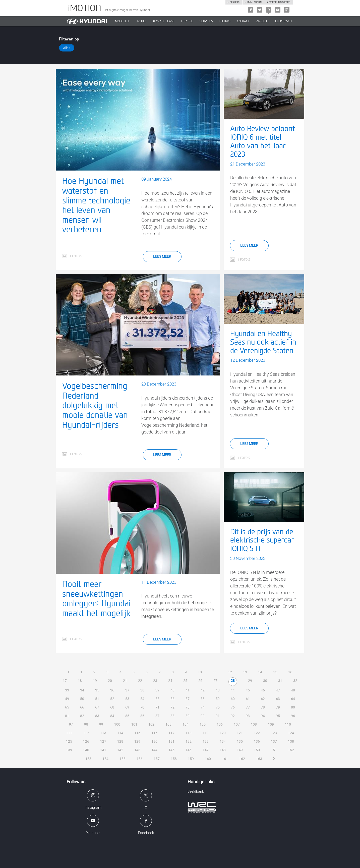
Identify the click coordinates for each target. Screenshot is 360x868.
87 (157, 716)
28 (233, 681)
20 (110, 681)
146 (189, 750)
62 (263, 699)
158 (174, 759)
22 (140, 681)
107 (237, 724)
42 (203, 690)
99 (101, 724)
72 (172, 707)
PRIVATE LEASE (164, 21)
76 (233, 707)
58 (203, 699)
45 (248, 690)
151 (274, 750)
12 (230, 672)
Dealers (234, 2)
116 (154, 733)
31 (280, 681)
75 (218, 707)
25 (185, 681)
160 (208, 759)
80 (293, 707)
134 (223, 741)
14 (260, 672)
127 (103, 741)
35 (97, 690)
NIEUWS (225, 21)
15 (275, 672)
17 (65, 681)
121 (240, 733)
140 (86, 750)
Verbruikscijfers (280, 2)
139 (69, 750)
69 (127, 707)
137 (274, 741)
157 (157, 759)
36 (112, 690)
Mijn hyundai (254, 2)
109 (271, 724)
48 (293, 690)
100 (117, 724)
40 (172, 690)
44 (233, 690)
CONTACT (243, 21)
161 (225, 759)
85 (127, 716)
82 (82, 716)
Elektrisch (283, 21)
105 (203, 724)
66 (82, 707)
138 (291, 741)
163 (259, 759)
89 (188, 716)
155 (123, 759)
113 (103, 733)
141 (103, 750)
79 (278, 707)
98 (86, 724)
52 (112, 699)
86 (142, 716)
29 (250, 681)
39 (157, 690)
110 (288, 724)
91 (218, 716)
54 (142, 699)
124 (291, 733)
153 (88, 759)
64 (293, 699)
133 (206, 741)
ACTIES (142, 21)
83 (97, 716)
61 (248, 699)
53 (127, 699)
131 (171, 741)
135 (240, 741)
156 (140, 759)
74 (203, 707)
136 (257, 741)
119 (206, 733)
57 (188, 699)
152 (291, 750)
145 (171, 750)
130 (154, 741)
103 (168, 724)
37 (127, 690)
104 (186, 724)
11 (215, 672)
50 (82, 699)
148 (223, 750)
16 (290, 672)
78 (263, 707)
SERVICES (206, 21)
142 (120, 750)
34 (82, 690)
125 (69, 741)
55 (157, 699)
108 (254, 724)
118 (189, 733)
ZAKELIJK (262, 21)
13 (245, 672)
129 (137, 741)
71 (157, 707)
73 (188, 707)
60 (233, 699)
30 (265, 681)
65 (67, 707)
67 (97, 707)
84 (112, 716)
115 (137, 733)
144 (154, 750)
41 (188, 690)
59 (218, 699)
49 (67, 699)
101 (134, 724)
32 (295, 681)
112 (86, 733)
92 (233, 716)
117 (171, 733)
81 (67, 716)
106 (220, 724)
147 (206, 750)
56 (172, 699)
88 (172, 716)
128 (120, 741)
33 (67, 690)
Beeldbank (196, 791)
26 (200, 681)
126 (86, 741)
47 (278, 690)
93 (248, 716)
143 (137, 750)
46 (263, 690)
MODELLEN (123, 21)
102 (151, 724)
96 (293, 716)
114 (120, 733)
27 (215, 681)
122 (257, 733)
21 (125, 681)
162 (242, 759)
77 (248, 707)
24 (170, 681)
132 (189, 741)
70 (142, 707)
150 (257, 750)
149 (240, 750)
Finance (187, 21)
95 (278, 716)
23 (155, 681)
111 (69, 733)
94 (263, 716)
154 (105, 759)
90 (203, 716)
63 (278, 699)
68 (112, 707)
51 (97, 699)
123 (274, 733)
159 (191, 759)
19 (95, 681)
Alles (67, 48)
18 (80, 681)
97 (71, 724)
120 (223, 733)
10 (200, 672)
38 (142, 690)
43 (218, 690)
